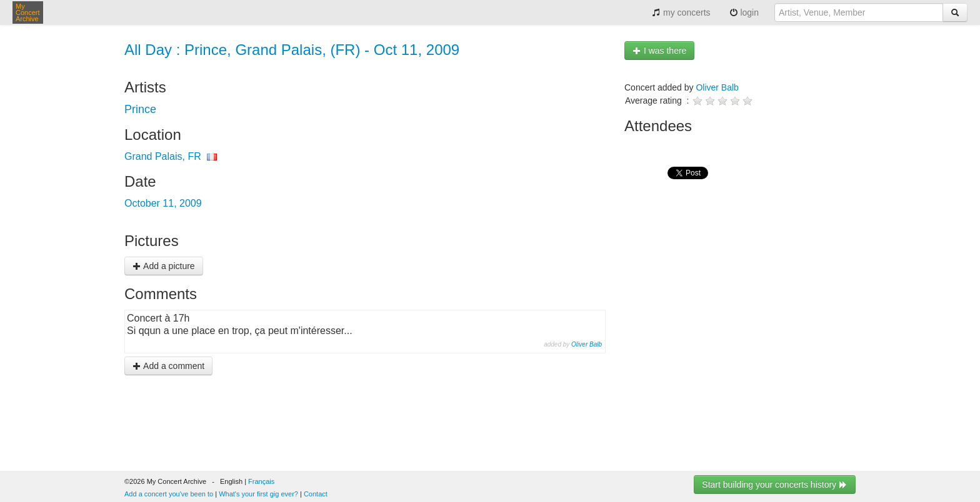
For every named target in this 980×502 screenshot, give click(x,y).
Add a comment (168, 366)
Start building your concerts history (775, 485)
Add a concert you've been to (169, 494)
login (744, 12)
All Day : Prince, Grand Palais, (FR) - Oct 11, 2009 (292, 50)
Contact (316, 494)
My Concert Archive (28, 12)
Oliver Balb (587, 344)
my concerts (681, 12)
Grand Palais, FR (163, 156)
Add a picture (164, 266)
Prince (140, 109)
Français (261, 481)
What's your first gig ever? (258, 494)
